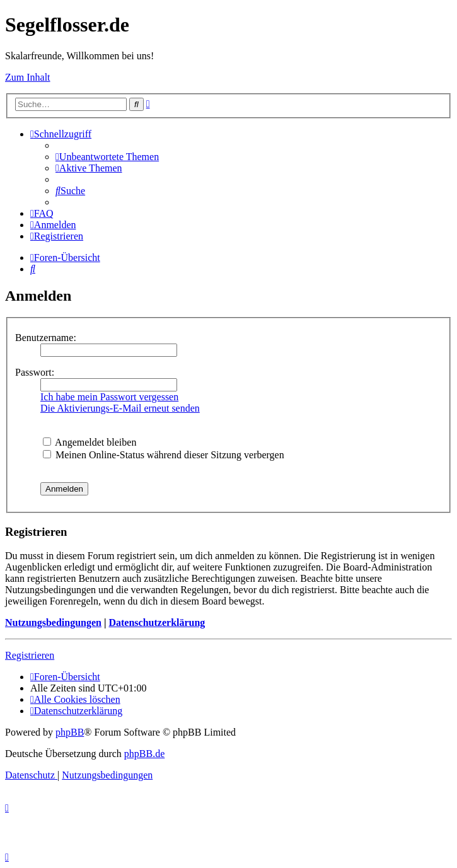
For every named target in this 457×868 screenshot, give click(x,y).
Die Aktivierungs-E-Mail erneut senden (120, 408)
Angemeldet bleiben (90, 442)
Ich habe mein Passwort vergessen (109, 397)
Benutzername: (46, 338)
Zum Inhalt (28, 77)
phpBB (70, 732)
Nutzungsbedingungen (53, 622)
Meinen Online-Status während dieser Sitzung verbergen (164, 455)
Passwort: (35, 372)
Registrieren (30, 655)
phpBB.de (144, 754)
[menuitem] (107, 157)
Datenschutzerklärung (157, 622)
